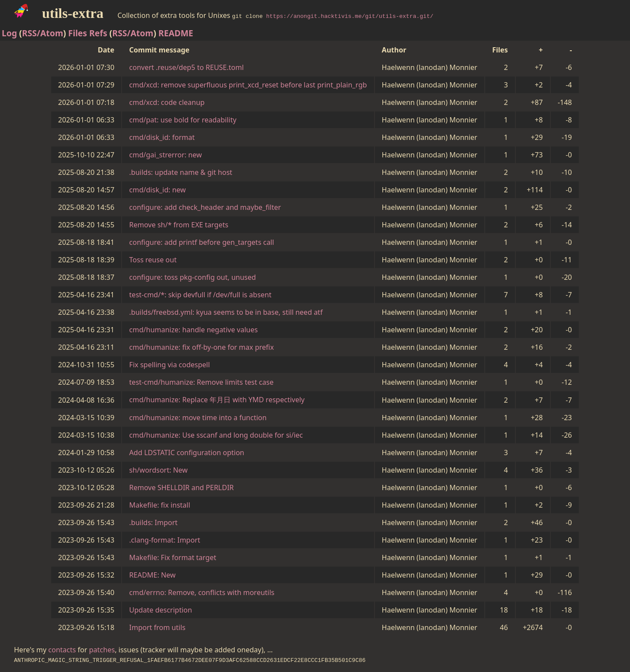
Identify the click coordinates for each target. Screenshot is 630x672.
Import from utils (157, 627)
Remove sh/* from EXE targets (179, 225)
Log (9, 33)
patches (102, 650)
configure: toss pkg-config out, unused (192, 277)
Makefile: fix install (159, 505)
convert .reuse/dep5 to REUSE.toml (186, 67)
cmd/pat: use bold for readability (183, 120)
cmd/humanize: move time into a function (198, 418)
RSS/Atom (42, 33)
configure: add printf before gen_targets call (201, 242)
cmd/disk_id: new (157, 190)
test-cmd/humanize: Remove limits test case (201, 382)
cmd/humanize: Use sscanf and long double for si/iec (216, 435)
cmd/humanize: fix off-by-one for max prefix (201, 347)
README (176, 33)
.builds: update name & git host (181, 172)
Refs (98, 33)
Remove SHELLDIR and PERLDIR (181, 487)
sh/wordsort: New (158, 470)
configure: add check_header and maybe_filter (205, 207)
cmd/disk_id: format (162, 137)
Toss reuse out (153, 260)
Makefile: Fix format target (173, 557)
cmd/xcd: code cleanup (167, 102)
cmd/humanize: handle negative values (193, 330)
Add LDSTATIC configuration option (187, 453)
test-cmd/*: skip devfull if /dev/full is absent (200, 295)
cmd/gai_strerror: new (165, 155)
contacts (62, 650)
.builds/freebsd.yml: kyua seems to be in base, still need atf (226, 312)
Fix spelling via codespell (169, 365)
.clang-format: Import (164, 540)
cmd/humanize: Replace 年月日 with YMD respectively (217, 400)
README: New (152, 575)
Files (78, 33)
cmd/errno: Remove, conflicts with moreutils (202, 592)
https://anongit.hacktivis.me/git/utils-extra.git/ (350, 16)
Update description (161, 610)
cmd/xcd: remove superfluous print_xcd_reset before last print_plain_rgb (248, 85)
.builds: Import (153, 522)
